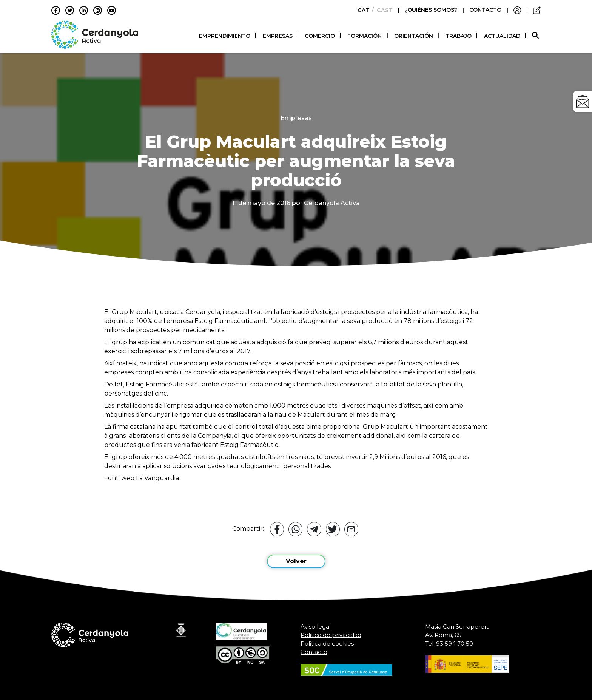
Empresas (278, 36)
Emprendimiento (225, 36)
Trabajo (459, 36)
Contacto (314, 652)
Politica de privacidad (331, 635)
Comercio (320, 36)
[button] (536, 36)
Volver (296, 561)
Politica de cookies (327, 644)
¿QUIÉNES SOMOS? (432, 10)
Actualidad (502, 36)
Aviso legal (316, 627)
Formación (365, 36)
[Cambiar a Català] (362, 10)
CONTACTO (485, 10)
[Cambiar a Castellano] (383, 10)
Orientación (414, 36)
